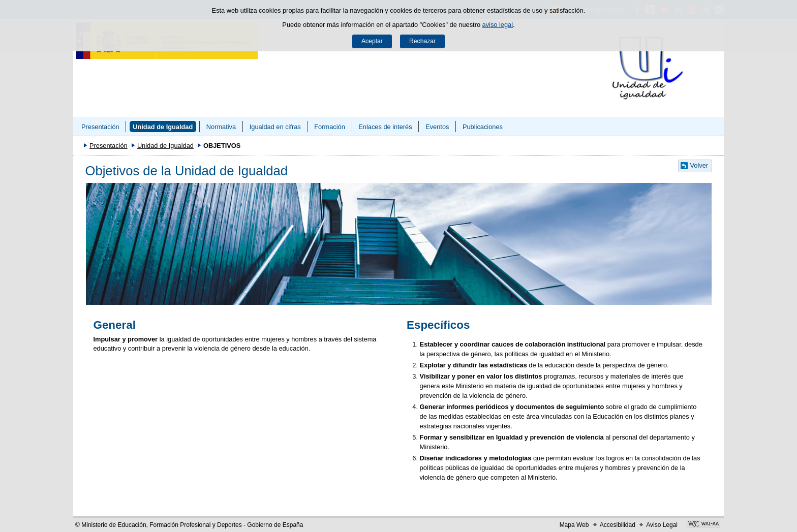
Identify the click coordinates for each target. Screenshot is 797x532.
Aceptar (372, 41)
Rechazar (422, 41)
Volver (699, 165)
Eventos (437, 127)
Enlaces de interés (385, 127)
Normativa (221, 127)
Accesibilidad (618, 525)
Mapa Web (574, 525)
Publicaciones (483, 127)
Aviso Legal (662, 525)
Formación (329, 127)
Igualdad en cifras (275, 127)
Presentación (100, 127)
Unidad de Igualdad (163, 127)
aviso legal (498, 25)
